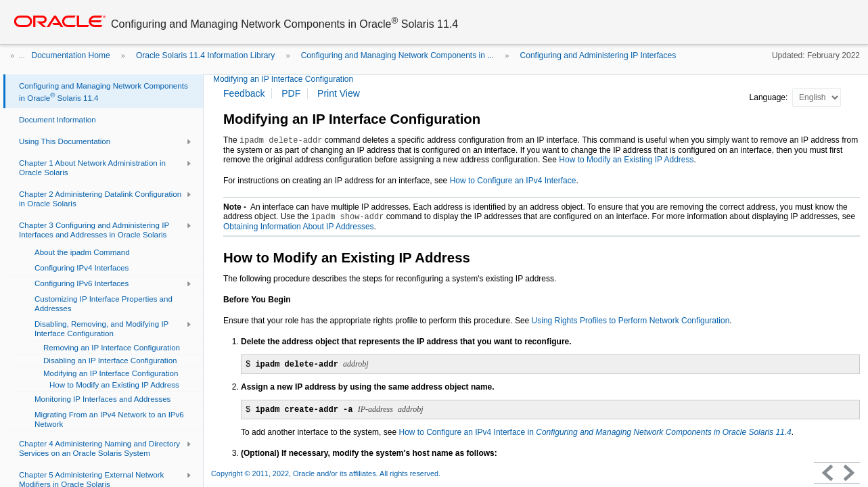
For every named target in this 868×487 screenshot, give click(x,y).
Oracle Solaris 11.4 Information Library (205, 55)
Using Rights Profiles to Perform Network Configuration (631, 321)
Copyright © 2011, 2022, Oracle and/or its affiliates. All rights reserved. (326, 473)
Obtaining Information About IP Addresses (299, 227)
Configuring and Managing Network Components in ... (398, 55)
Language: (770, 97)
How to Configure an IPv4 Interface (513, 181)
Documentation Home (71, 55)
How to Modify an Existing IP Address (626, 160)
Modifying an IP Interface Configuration (283, 79)
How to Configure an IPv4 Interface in (595, 432)
